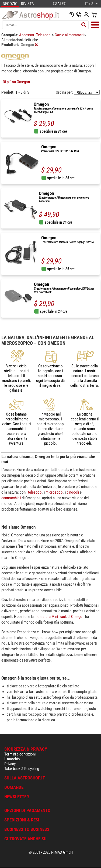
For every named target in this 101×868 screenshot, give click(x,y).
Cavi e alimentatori (69, 35)
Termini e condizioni (20, 754)
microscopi (54, 492)
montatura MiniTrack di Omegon (59, 617)
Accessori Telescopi (36, 35)
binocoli (73, 492)
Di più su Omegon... (18, 82)
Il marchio (12, 759)
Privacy (10, 764)
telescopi (35, 492)
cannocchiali (11, 498)
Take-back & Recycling (22, 769)
